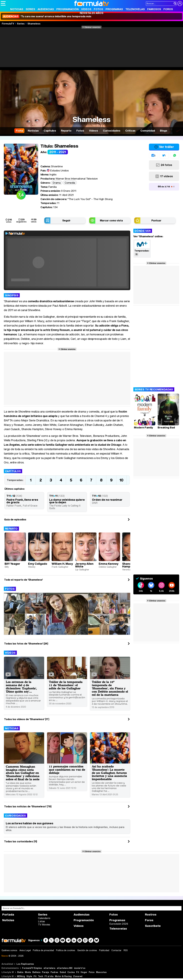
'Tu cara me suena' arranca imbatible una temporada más (47, 16)
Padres (54, 972)
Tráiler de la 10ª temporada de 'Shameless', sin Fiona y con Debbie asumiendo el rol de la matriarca (110, 688)
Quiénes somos (9, 950)
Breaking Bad (166, 427)
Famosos (154, 9)
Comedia (70, 183)
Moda (28, 972)
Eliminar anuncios (92, 27)
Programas (114, 9)
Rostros (151, 915)
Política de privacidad (43, 950)
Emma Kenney (109, 564)
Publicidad (104, 950)
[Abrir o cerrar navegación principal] (3, 3)
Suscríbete (153, 926)
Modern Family (143, 427)
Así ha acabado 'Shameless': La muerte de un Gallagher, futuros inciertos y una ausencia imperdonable (109, 773)
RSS (126, 950)
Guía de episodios (15, 519)
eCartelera (49, 968)
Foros (168, 9)
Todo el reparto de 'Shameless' (23, 580)
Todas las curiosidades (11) (21, 841)
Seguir (66, 220)
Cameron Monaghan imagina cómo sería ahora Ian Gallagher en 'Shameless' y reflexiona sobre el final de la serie (23, 773)
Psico (92, 972)
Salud (63, 972)
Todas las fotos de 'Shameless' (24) (26, 644)
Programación (68, 9)
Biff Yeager (12, 564)
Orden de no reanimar (107, 500)
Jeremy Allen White (84, 565)
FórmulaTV (8, 24)
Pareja (46, 972)
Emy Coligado (38, 564)
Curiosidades (16, 816)
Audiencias (46, 9)
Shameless (34, 24)
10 (121, 480)
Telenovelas (135, 9)
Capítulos (13, 471)
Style (29, 976)
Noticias (17, 9)
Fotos (98, 9)
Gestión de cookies (87, 950)
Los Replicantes (25, 964)
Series (30, 9)
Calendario (44, 918)
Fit (78, 972)
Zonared (78, 976)
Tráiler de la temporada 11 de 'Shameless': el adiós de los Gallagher (66, 685)
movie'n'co (80, 968)
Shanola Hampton (128, 565)
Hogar (84, 972)
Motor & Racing (63, 976)
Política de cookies (66, 950)
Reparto (11, 529)
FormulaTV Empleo (32, 968)
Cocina (71, 972)
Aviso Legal (25, 950)
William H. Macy (62, 564)
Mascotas (101, 972)
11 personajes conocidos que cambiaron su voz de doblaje (67, 770)
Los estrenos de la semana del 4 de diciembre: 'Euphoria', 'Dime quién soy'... (21, 687)
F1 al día (49, 976)
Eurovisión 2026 (119, 924)
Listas (41, 921)
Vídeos (86, 9)
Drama (57, 183)
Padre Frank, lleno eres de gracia (22, 501)
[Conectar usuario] (180, 4)
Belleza (36, 972)
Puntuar (156, 220)
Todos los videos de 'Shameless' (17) (27, 719)
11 (136, 254)
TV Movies (44, 925)
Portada (8, 915)
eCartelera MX (65, 968)
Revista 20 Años (92, 13)
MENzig (21, 976)
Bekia (20, 972)
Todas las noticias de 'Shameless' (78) (28, 806)
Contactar (116, 950)
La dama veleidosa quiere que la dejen (67, 501)
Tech (41, 976)
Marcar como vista (111, 220)
